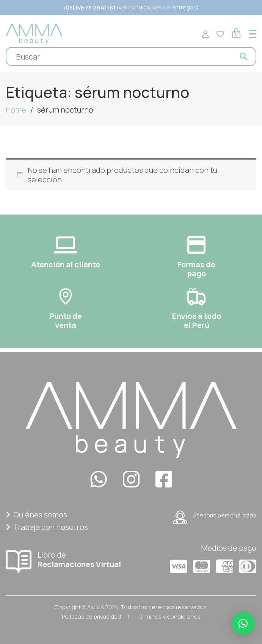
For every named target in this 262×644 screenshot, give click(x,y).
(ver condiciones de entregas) (158, 7)
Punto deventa (66, 320)
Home (16, 110)
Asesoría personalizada (215, 517)
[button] (243, 624)
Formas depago (196, 269)
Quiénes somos (36, 515)
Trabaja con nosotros (47, 527)
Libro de (66, 559)
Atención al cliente (66, 264)
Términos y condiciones (169, 617)
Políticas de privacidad (91, 617)
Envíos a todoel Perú (197, 320)
